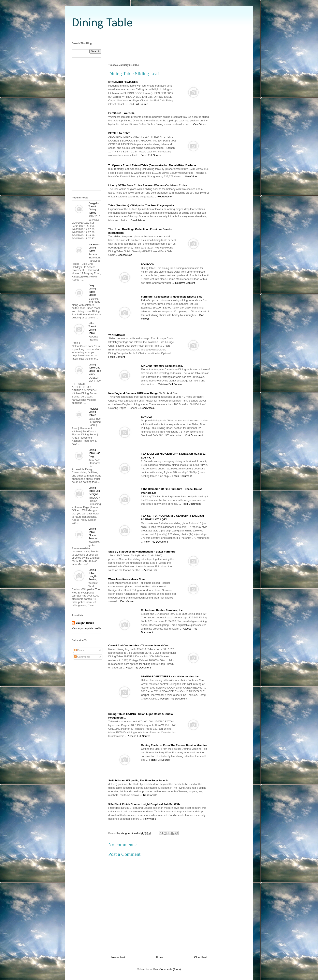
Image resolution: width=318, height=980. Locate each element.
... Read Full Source (136, 104)
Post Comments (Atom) (167, 969)
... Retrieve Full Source (168, 384)
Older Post (200, 957)
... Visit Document (192, 435)
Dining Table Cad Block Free (95, 368)
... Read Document (190, 504)
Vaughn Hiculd (85, 623)
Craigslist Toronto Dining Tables (94, 208)
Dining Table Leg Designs (94, 491)
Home (160, 957)
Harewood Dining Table (94, 247)
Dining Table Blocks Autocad (93, 533)
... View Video (198, 124)
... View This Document (154, 542)
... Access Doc (124, 255)
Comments (82, 657)
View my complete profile (86, 628)
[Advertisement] (159, 35)
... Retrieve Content (184, 283)
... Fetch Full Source (149, 155)
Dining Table (102, 23)
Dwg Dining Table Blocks (92, 290)
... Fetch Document (180, 476)
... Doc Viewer (126, 601)
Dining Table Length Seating (93, 575)
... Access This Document (172, 699)
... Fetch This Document (137, 668)
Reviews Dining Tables (93, 412)
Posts (79, 650)
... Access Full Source (138, 736)
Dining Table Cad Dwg (94, 453)
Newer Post (118, 957)
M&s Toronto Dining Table (93, 328)
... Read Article (163, 197)
